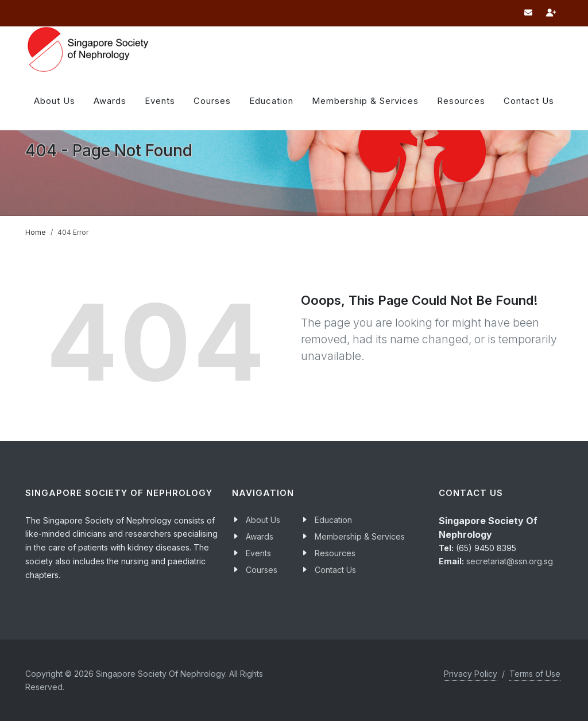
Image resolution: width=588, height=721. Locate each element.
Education (333, 520)
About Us (55, 101)
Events (258, 553)
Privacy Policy (471, 674)
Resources (461, 101)
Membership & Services (360, 536)
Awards (110, 101)
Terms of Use (535, 674)
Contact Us (335, 570)
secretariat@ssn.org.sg (510, 561)
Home (36, 232)
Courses (262, 570)
